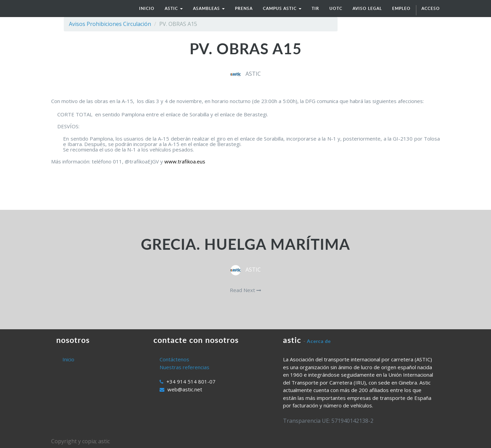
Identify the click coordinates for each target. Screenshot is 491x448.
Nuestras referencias (184, 367)
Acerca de (319, 341)
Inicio (68, 359)
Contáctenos (174, 359)
